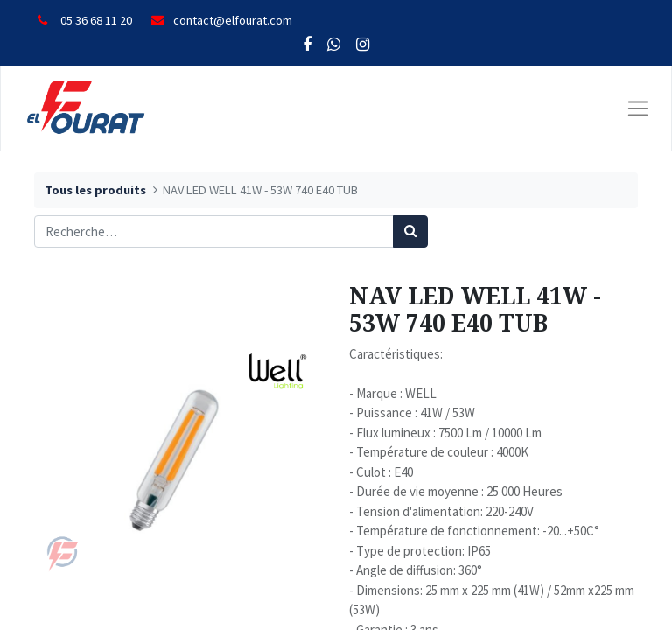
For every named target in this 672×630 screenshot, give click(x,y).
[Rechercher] (410, 231)
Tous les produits (95, 190)
